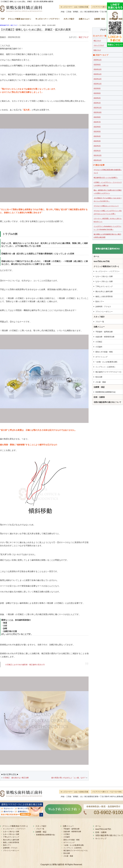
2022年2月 (97, 146)
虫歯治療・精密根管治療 (105, 337)
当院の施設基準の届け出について (107, 402)
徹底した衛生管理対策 (104, 296)
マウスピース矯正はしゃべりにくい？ (106, 206)
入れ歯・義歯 (101, 382)
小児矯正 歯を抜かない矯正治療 (16, 778)
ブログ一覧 (100, 322)
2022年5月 (97, 131)
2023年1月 (97, 103)
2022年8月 (97, 117)
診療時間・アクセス (103, 307)
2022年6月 (97, 127)
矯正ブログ (84, 37)
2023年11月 (98, 84)
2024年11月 (98, 74)
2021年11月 (98, 160)
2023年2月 (97, 98)
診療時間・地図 (115, 20)
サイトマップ (101, 839)
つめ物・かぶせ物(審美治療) (106, 362)
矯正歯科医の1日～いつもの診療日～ (106, 178)
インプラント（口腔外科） (106, 367)
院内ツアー (100, 302)
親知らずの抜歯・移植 (104, 352)
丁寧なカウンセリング (104, 286)
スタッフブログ (99, 45)
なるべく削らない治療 (104, 281)
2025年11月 (98, 60)
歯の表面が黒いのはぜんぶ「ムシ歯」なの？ (69, 778)
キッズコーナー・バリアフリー (47, 20)
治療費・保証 (99, 20)
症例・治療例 (99, 397)
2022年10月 (98, 112)
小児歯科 (99, 347)
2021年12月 (98, 155)
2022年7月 (97, 122)
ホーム (3, 20)
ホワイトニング (101, 357)
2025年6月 (97, 64)
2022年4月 (97, 136)
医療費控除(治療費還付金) (105, 392)
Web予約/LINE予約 (102, 261)
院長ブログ (97, 50)
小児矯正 (99, 342)
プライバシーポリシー (104, 312)
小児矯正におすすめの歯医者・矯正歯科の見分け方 (25, 665)
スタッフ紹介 (69, 20)
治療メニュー (84, 20)
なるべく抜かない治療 (104, 276)
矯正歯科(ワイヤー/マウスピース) (108, 372)
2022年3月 (97, 141)
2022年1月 (97, 151)
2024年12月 (98, 69)
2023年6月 (97, 93)
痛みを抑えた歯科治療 (104, 291)
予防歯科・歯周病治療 (104, 332)
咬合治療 (99, 377)
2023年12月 (98, 79)
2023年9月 (97, 88)
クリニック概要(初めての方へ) (20, 20)
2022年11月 (98, 108)
